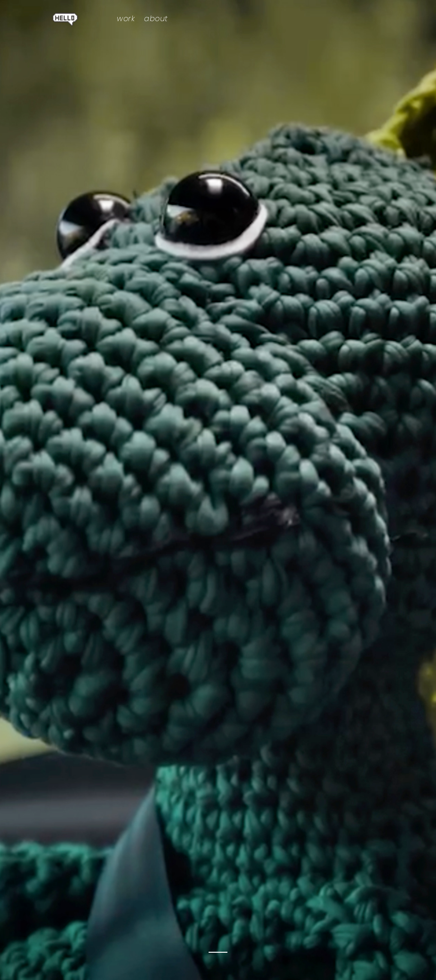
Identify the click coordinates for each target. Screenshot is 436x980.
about (156, 19)
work (126, 19)
